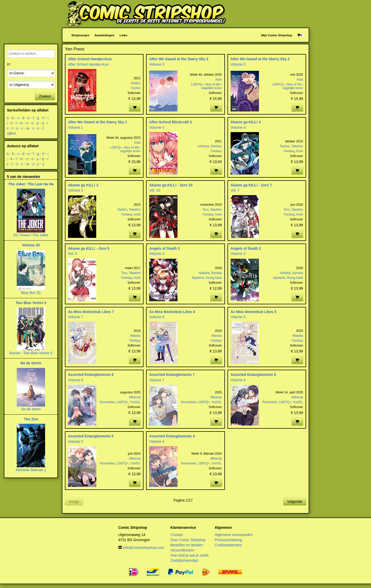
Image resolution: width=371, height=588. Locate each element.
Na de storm (31, 363)
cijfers (11, 133)
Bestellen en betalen (187, 545)
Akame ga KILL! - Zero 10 (171, 185)
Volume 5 (238, 317)
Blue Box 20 (31, 293)
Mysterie (198, 278)
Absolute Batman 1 (31, 470)
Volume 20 (31, 245)
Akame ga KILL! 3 (83, 185)
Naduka (204, 273)
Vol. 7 (235, 190)
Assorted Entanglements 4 (172, 436)
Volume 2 (238, 64)
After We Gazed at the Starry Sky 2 (260, 59)
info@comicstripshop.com (144, 548)
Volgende (295, 501)
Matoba (135, 336)
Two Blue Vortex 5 (31, 303)
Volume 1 (75, 127)
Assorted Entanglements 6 (253, 375)
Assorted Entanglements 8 (91, 375)
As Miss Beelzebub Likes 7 (91, 312)
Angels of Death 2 (246, 248)
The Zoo (31, 419)
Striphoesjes (80, 35)
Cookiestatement (228, 545)
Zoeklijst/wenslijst (184, 560)
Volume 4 (238, 127)
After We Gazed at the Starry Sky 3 (179, 59)
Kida (219, 80)
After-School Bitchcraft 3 (170, 122)
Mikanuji (135, 397)
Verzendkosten (182, 550)
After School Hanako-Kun (90, 59)
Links (123, 35)
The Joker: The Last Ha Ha (31, 184)
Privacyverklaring (228, 540)
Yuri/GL (135, 402)
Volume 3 (157, 64)
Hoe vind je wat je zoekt (189, 555)
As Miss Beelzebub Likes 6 (172, 312)
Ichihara (204, 146)
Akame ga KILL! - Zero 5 (89, 248)
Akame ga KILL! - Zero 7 (251, 185)
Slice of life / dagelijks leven (212, 86)
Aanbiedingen (104, 35)
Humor (136, 88)
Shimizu (216, 146)
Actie (300, 151)
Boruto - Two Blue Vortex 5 (31, 353)
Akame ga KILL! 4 (246, 122)
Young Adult (214, 278)
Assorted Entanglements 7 (172, 375)
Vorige (74, 501)
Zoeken (45, 96)
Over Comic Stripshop (188, 540)
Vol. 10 (155, 190)
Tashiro (285, 146)
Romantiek (107, 402)
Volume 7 (75, 317)
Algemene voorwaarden (234, 535)
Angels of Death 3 (164, 248)
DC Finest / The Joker (31, 235)
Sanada (216, 273)
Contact (176, 535)
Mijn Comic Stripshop (277, 35)
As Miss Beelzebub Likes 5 (254, 312)
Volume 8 (75, 380)
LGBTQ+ (197, 84)
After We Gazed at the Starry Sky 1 (98, 122)
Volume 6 (157, 317)
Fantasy (216, 151)
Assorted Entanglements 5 (91, 436)
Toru (205, 210)
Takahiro (297, 146)
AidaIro (136, 83)
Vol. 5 (73, 254)
